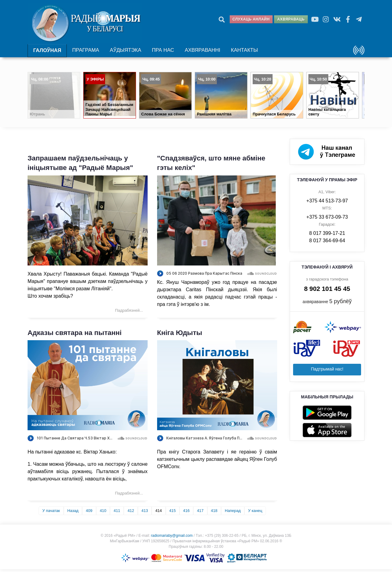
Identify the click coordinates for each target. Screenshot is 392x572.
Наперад (233, 513)
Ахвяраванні (201, 52)
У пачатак (51, 513)
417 (200, 513)
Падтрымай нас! (327, 371)
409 (89, 513)
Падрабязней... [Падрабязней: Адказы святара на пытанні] (129, 496)
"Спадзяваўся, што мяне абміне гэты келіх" (211, 166)
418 (214, 513)
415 (173, 513)
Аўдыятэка (124, 52)
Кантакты (242, 52)
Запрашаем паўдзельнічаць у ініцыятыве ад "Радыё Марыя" (80, 166)
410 (103, 513)
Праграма (85, 52)
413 (145, 513)
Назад (73, 513)
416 (186, 513)
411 (117, 513)
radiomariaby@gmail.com (172, 538)
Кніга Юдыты (180, 335)
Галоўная (47, 53)
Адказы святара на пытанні (75, 335)
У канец (255, 513)
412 (131, 513)
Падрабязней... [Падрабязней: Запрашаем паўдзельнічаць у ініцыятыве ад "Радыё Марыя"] (129, 313)
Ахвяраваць (291, 19)
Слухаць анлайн (251, 19)
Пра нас (162, 52)
